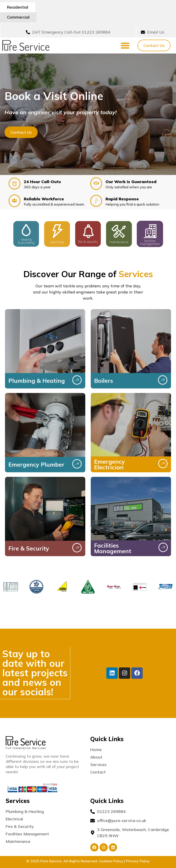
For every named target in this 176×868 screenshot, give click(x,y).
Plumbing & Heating (37, 371)
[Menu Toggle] (125, 35)
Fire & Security (29, 538)
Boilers (104, 371)
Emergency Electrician (110, 454)
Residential (18, 7)
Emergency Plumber (36, 455)
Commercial (53, 7)
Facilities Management (113, 538)
